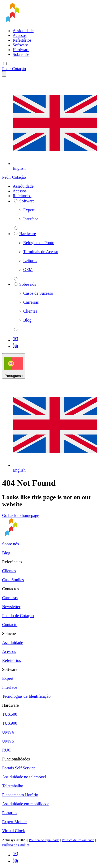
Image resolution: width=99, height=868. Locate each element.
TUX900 (10, 723)
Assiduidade (23, 31)
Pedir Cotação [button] (14, 69)
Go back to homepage (21, 515)
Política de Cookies (16, 845)
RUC (6, 750)
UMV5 (8, 741)
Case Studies (13, 580)
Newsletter (11, 607)
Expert (8, 678)
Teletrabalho (13, 786)
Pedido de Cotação (18, 616)
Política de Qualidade (44, 840)
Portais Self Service (19, 768)
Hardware (21, 50)
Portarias (10, 813)
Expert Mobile (14, 822)
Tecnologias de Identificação (26, 696)
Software (20, 45)
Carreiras (10, 598)
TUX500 (10, 714)
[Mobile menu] (5, 64)
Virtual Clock (14, 831)
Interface (10, 687)
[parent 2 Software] (16, 228)
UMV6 (8, 732)
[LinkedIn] (15, 346)
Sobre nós (21, 54)
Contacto (10, 625)
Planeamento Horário (20, 795)
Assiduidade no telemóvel (24, 777)
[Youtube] (15, 340)
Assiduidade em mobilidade (26, 804)
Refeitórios (22, 40)
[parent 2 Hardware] (16, 279)
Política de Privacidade (78, 840)
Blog (6, 553)
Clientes (9, 571)
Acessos (20, 35)
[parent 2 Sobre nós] (16, 329)
